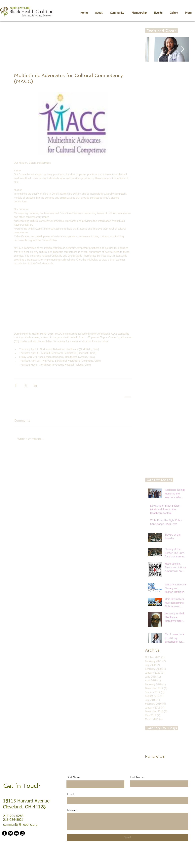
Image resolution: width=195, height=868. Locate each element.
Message (73, 810)
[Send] (127, 838)
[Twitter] (10, 833)
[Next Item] (182, 49)
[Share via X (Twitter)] (26, 385)
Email (70, 794)
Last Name (137, 777)
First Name (74, 777)
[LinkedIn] (16, 833)
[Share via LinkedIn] (35, 385)
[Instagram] (22, 833)
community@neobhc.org (20, 825)
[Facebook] (4, 833)
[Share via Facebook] (16, 385)
